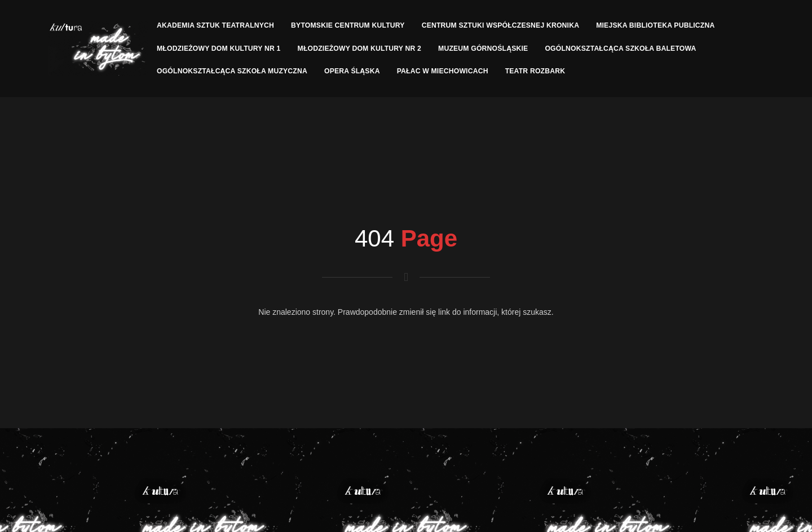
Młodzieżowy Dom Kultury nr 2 (360, 49)
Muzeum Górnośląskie (483, 49)
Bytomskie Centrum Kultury (348, 25)
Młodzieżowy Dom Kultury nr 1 (219, 49)
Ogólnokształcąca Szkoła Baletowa (620, 49)
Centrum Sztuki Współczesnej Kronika (501, 25)
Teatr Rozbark (535, 71)
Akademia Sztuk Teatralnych (215, 25)
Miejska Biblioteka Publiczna (655, 25)
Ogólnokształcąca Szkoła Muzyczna (232, 71)
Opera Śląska (352, 71)
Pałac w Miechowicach (443, 71)
